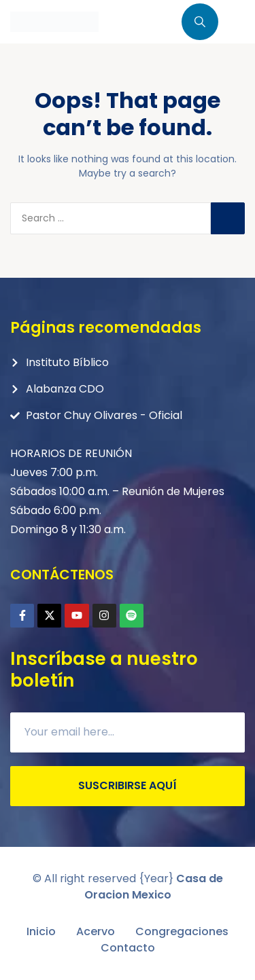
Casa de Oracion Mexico (154, 887)
